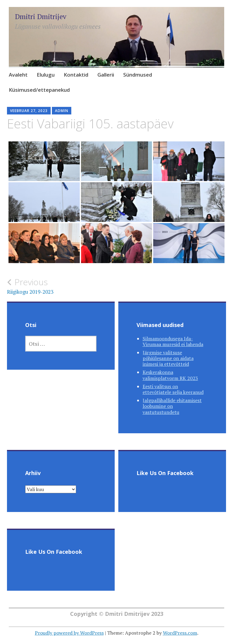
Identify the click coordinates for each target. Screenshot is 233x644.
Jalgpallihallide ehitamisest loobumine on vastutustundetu (172, 406)
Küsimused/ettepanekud (39, 90)
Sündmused (138, 75)
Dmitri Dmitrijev (41, 17)
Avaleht (18, 75)
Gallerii (106, 75)
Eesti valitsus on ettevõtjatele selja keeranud (173, 389)
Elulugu (46, 75)
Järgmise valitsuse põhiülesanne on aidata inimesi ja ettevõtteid (168, 358)
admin (62, 111)
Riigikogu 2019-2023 (62, 286)
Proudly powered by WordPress (69, 633)
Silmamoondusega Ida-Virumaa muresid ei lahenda (173, 341)
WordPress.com (180, 633)
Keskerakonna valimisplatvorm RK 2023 (170, 375)
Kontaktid (76, 75)
